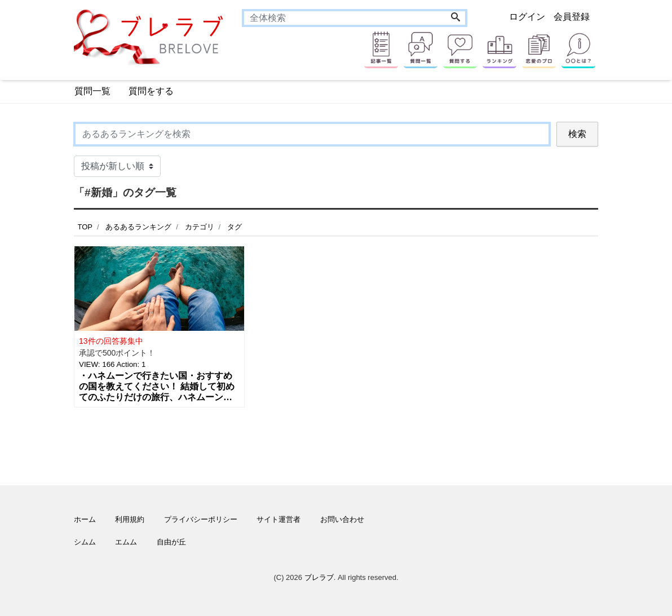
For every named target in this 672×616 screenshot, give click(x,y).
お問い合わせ (342, 519)
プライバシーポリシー (201, 519)
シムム (85, 542)
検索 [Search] (577, 134)
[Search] (456, 18)
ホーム (85, 519)
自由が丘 (171, 542)
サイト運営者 (278, 519)
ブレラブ (319, 577)
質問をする (151, 91)
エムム (126, 542)
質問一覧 (92, 91)
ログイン (527, 17)
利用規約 (130, 519)
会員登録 (572, 17)
